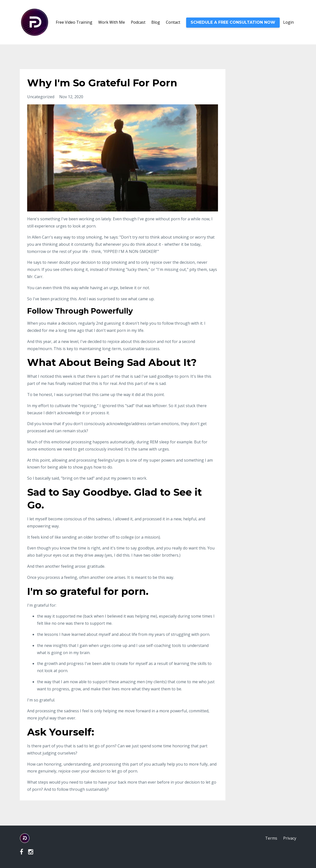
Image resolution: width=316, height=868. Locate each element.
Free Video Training (74, 22)
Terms (271, 838)
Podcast (138, 22)
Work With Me (112, 22)
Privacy (290, 838)
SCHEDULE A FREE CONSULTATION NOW (233, 22)
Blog (156, 22)
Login (288, 22)
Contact (173, 22)
